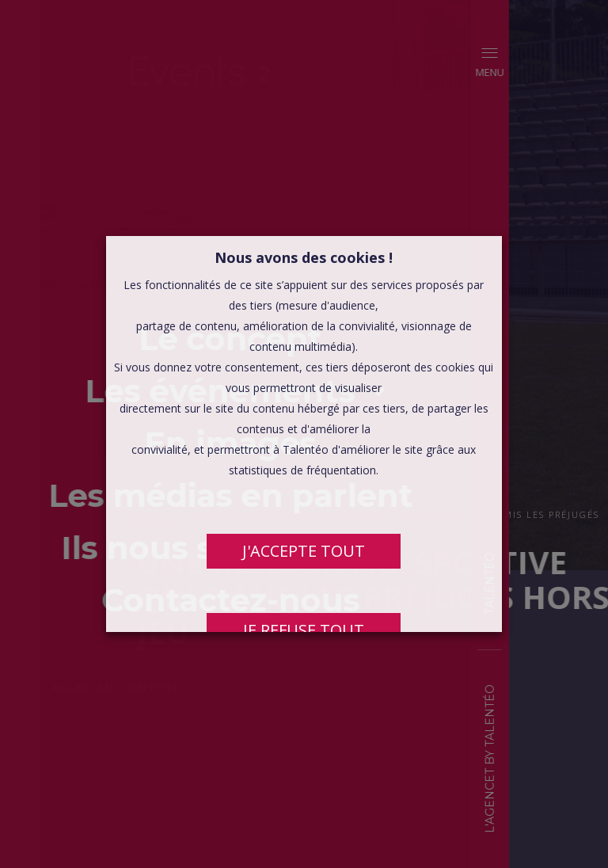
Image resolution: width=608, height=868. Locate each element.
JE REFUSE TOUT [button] (304, 630)
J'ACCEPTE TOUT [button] (304, 551)
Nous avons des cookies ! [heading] (304, 257)
